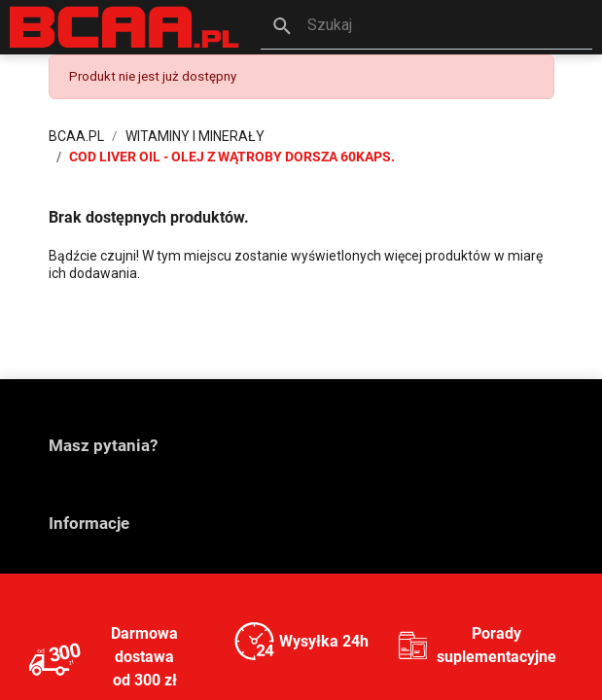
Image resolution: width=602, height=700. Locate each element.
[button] (426, 27)
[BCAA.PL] (125, 27)
